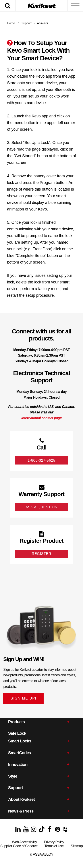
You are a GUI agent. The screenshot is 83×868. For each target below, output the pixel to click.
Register (41, 554)
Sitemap (77, 846)
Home (11, 23)
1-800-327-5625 (41, 460)
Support (26, 23)
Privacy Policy (54, 842)
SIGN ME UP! (23, 698)
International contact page (41, 418)
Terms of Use (54, 846)
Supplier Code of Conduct (19, 846)
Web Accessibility (24, 842)
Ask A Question (41, 507)
